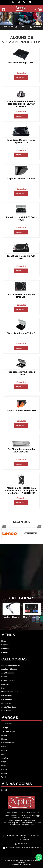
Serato (4, 773)
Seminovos (6, 703)
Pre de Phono (7, 699)
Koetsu (4, 739)
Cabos (4, 677)
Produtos (5, 649)
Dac (3, 688)
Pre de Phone (7, 696)
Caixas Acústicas (8, 680)
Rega (3, 766)
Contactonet (27, 864)
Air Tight (5, 728)
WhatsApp (39, 857)
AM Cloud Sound (8, 731)
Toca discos (6, 711)
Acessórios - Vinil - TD (10, 665)
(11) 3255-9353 (23, 840)
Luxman (5, 750)
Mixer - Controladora (10, 692)
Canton (4, 735)
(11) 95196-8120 (24, 844)
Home (4, 641)
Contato (5, 652)
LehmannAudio (8, 743)
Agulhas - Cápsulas (9, 669)
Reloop (4, 769)
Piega (4, 762)
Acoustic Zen (7, 724)
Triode (4, 777)
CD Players (6, 684)
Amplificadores (8, 673)
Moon (4, 754)
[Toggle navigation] (3, 9)
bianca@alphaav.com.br (33, 848)
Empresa (5, 645)
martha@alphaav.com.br (15, 848)
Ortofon (5, 758)
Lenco (4, 747)
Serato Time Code (9, 707)
